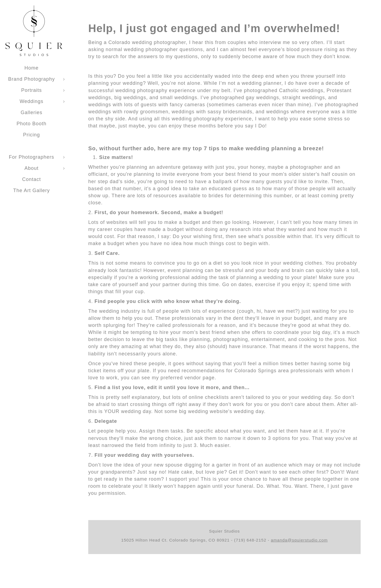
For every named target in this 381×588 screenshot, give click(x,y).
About (32, 168)
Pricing (32, 135)
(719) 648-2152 (250, 540)
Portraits (32, 90)
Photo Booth (32, 124)
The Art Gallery (31, 190)
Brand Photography (32, 79)
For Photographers (31, 157)
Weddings (32, 101)
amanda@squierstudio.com (299, 540)
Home (32, 68)
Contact (31, 179)
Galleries (32, 112)
